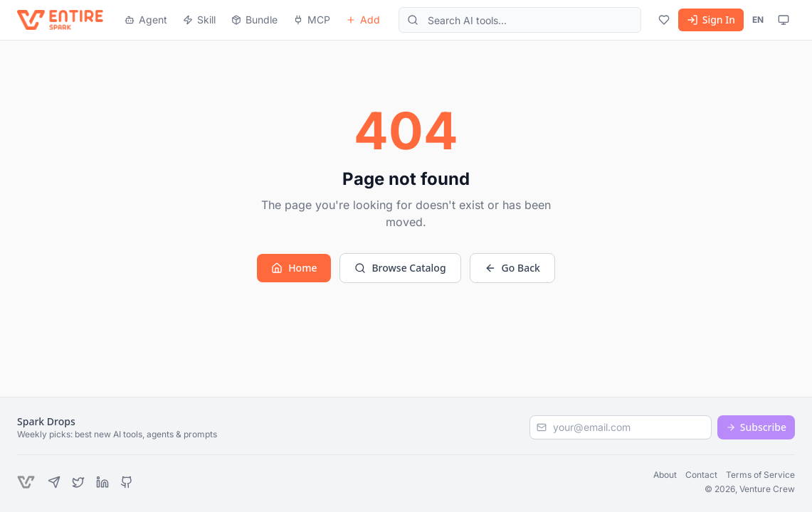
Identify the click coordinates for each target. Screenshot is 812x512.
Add (363, 20)
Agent (146, 20)
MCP (312, 20)
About (665, 475)
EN (758, 20)
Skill (199, 20)
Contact (701, 475)
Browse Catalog (400, 268)
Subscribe (756, 427)
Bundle (254, 20)
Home (294, 268)
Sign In (711, 20)
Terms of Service (760, 475)
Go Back (512, 268)
